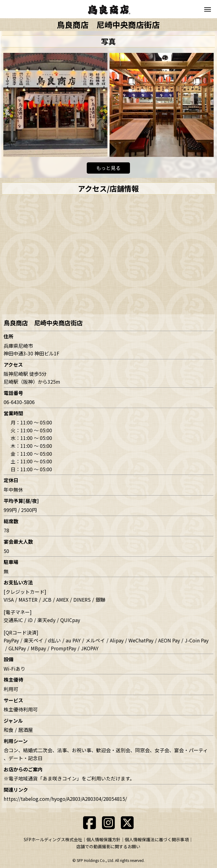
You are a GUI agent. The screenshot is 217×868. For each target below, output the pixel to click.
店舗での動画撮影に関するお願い (108, 846)
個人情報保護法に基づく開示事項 (157, 839)
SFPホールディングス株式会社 (53, 839)
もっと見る (108, 168)
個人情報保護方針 (103, 839)
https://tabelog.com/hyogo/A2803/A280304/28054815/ (65, 799)
